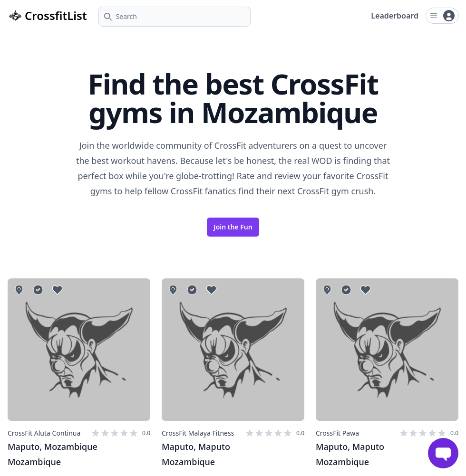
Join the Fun (233, 227)
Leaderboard (395, 16)
